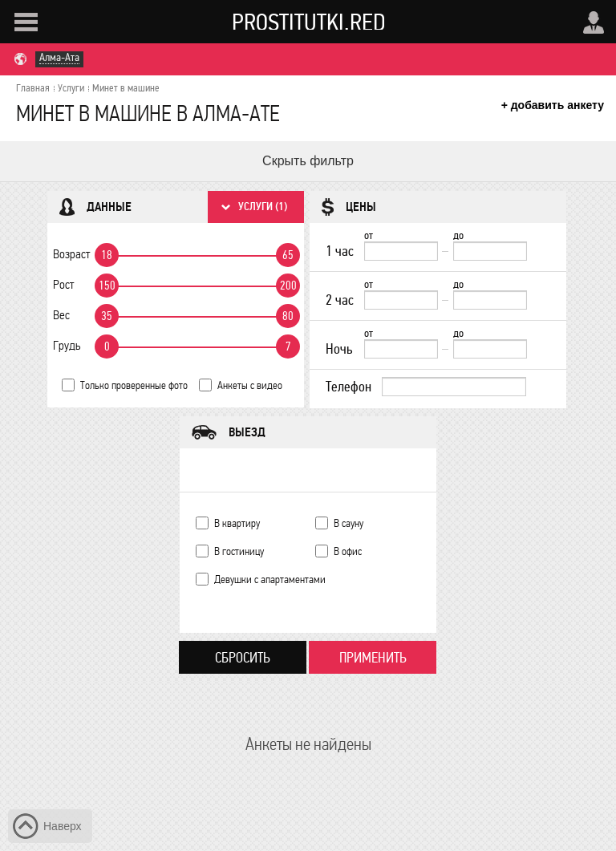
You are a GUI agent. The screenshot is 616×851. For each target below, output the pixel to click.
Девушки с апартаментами (270, 579)
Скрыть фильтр (308, 161)
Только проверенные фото (134, 385)
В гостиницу (239, 551)
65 (288, 255)
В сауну (349, 523)
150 (107, 286)
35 (107, 316)
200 (288, 286)
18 (107, 255)
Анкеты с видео (250, 385)
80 (288, 316)
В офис (348, 551)
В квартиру (237, 523)
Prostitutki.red (309, 22)
